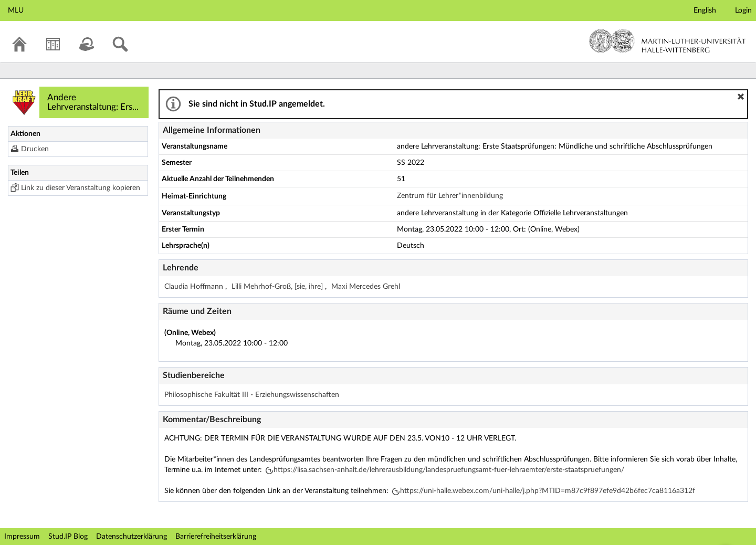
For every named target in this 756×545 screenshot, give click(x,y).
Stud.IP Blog (68, 537)
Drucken (35, 149)
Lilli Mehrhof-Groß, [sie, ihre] (278, 287)
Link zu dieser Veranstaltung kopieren (81, 188)
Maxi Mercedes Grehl (366, 287)
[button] (741, 97)
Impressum (22, 537)
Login (743, 11)
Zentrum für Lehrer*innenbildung (450, 196)
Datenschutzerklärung (132, 537)
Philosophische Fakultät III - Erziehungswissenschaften (252, 395)
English (705, 11)
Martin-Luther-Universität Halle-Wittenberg (668, 41)
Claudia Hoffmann (195, 287)
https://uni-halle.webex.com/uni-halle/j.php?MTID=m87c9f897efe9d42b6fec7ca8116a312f (548, 491)
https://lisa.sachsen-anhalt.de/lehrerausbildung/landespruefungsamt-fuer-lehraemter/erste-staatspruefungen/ (449, 470)
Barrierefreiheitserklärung (216, 537)
